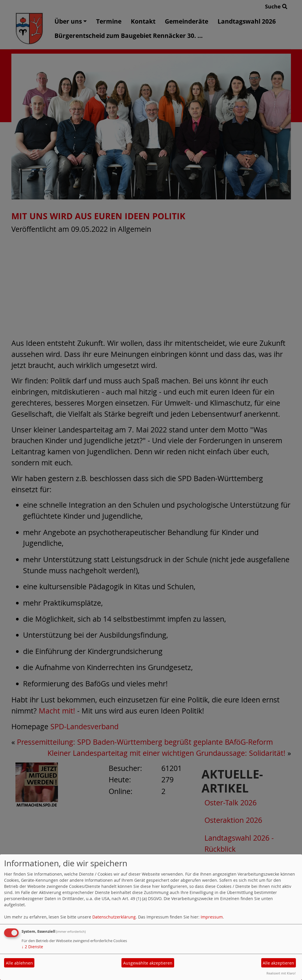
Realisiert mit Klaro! (281, 973)
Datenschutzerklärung (114, 917)
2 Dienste (32, 947)
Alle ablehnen (19, 963)
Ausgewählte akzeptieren (148, 963)
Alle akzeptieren (278, 963)
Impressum (212, 917)
